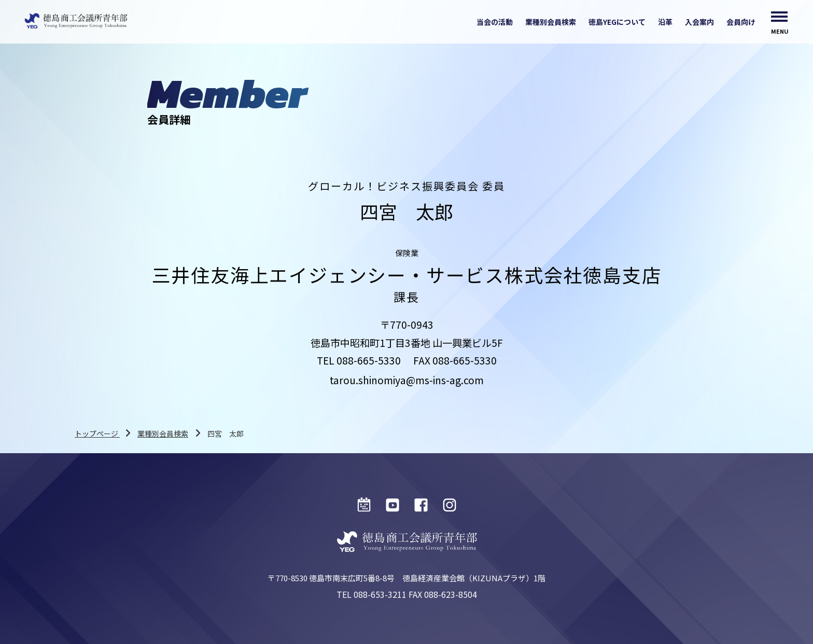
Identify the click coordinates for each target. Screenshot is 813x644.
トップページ (97, 433)
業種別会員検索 (551, 22)
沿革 (665, 22)
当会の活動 (495, 22)
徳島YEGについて (617, 22)
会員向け (741, 22)
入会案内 (699, 22)
